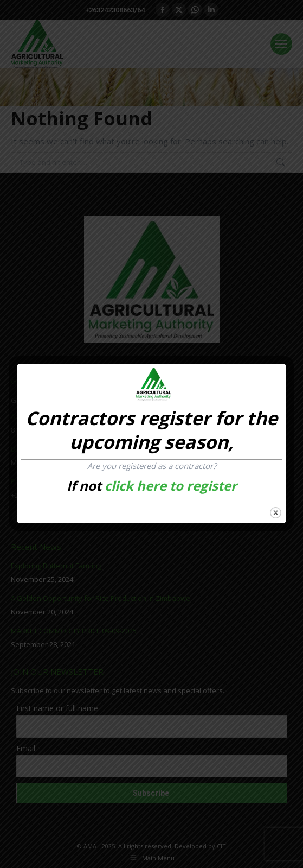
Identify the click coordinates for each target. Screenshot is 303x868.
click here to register (171, 486)
